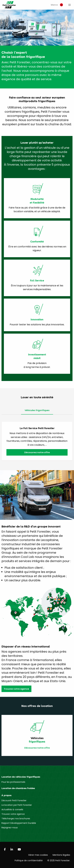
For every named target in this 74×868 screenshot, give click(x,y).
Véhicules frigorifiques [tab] (37, 410)
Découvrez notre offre (37, 452)
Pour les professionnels (13, 782)
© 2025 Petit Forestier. (59, 860)
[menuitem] (57, 5)
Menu (70, 5)
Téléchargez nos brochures (16, 819)
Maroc (57, 5)
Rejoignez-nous (10, 828)
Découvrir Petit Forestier (14, 800)
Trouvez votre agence (16, 689)
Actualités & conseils (12, 809)
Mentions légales (61, 855)
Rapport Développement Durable (19, 823)
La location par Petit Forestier (17, 805)
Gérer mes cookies (38, 855)
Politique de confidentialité (29, 860)
